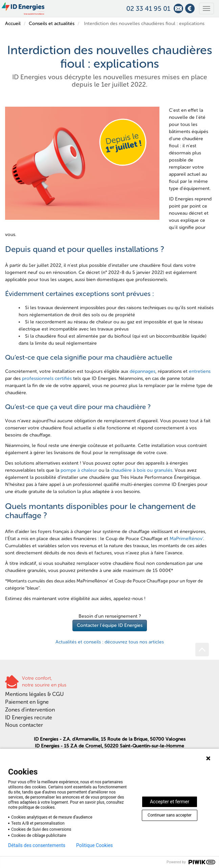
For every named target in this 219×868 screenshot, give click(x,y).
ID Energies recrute (29, 717)
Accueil (13, 24)
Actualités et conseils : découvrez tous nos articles (110, 642)
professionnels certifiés (47, 378)
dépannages (143, 371)
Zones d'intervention (30, 710)
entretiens (200, 371)
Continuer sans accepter (170, 815)
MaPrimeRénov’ (186, 539)
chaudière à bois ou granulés (141, 470)
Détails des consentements (37, 845)
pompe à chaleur (79, 470)
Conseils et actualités (52, 24)
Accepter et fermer (170, 802)
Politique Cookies (94, 845)
